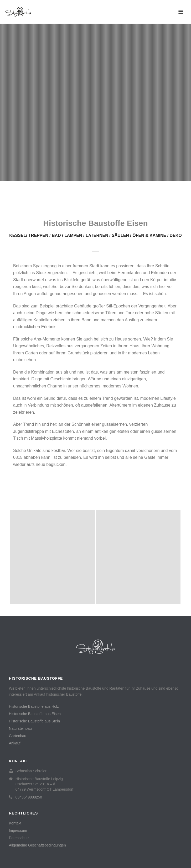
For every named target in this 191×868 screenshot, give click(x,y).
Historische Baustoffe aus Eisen (35, 714)
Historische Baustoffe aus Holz (34, 706)
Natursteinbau (20, 728)
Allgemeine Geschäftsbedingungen (37, 845)
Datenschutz (19, 838)
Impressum (18, 830)
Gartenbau (18, 736)
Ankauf (15, 743)
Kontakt (15, 823)
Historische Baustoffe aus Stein (34, 721)
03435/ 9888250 (29, 797)
